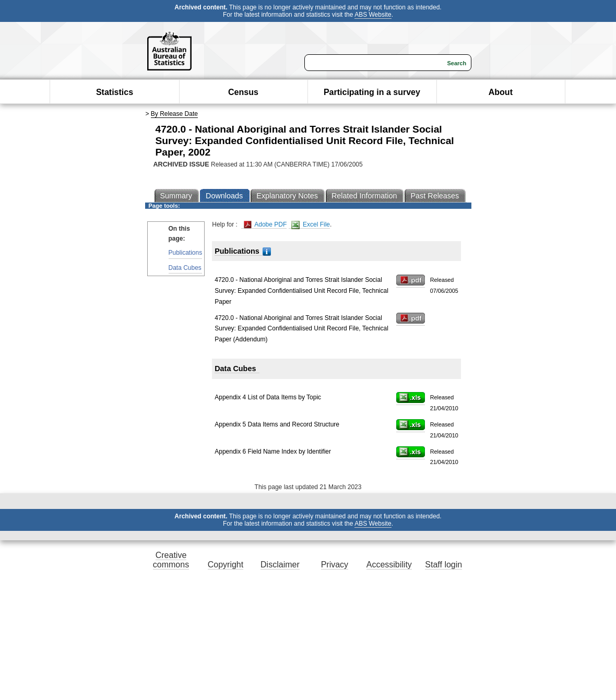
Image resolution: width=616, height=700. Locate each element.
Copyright (226, 565)
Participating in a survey (372, 92)
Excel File (311, 225)
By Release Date (174, 114)
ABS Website (373, 15)
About (501, 92)
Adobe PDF (265, 225)
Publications (186, 253)
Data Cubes (185, 268)
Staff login (443, 565)
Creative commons (171, 560)
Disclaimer (280, 565)
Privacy (335, 565)
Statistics (115, 92)
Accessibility (389, 565)
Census (243, 92)
